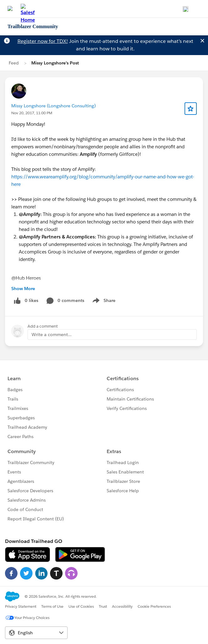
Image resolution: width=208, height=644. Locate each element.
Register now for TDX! (43, 41)
